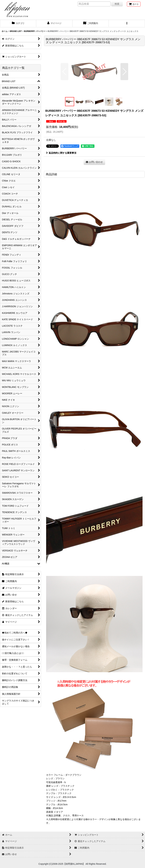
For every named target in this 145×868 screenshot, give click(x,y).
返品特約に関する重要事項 (61, 153)
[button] (127, 24)
